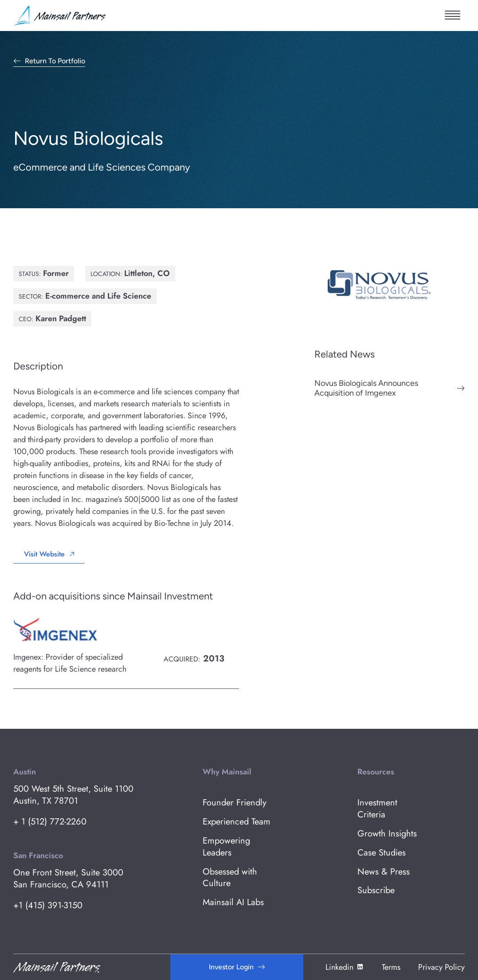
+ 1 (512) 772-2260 (50, 822)
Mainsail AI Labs (233, 903)
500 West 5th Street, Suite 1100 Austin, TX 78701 (73, 795)
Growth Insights (387, 834)
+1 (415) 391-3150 (48, 906)
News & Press (384, 872)
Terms (391, 967)
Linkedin (345, 967)
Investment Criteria (377, 809)
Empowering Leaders (226, 847)
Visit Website (44, 554)
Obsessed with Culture (230, 878)
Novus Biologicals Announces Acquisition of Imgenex (366, 388)
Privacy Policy (441, 967)
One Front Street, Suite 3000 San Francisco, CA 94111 (68, 879)
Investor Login (231, 967)
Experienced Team (237, 822)
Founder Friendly (235, 803)
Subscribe (376, 891)
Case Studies (382, 853)
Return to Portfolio (55, 61)
